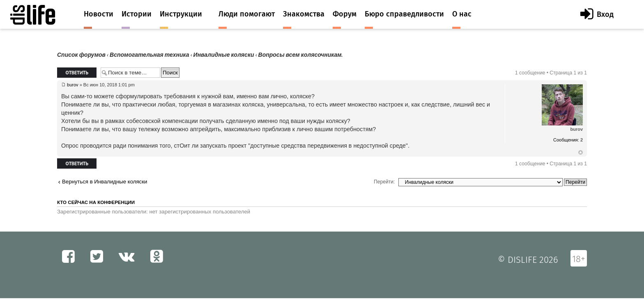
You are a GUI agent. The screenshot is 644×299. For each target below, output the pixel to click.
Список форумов (81, 55)
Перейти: (384, 182)
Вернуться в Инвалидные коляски (105, 182)
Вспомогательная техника (149, 55)
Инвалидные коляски (224, 55)
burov (73, 85)
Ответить (77, 73)
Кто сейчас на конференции (96, 202)
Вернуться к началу (581, 153)
